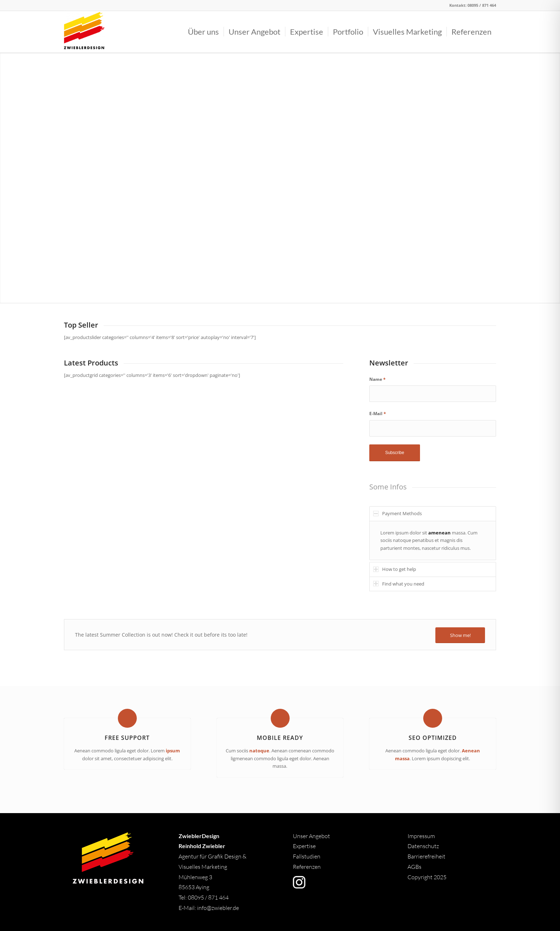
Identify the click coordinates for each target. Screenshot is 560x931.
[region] (433, 541)
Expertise (304, 846)
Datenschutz (423, 846)
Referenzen (307, 867)
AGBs (415, 867)
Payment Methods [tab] (397, 513)
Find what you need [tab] (399, 584)
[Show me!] (460, 635)
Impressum (421, 836)
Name (377, 379)
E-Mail (378, 414)
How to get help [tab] (395, 569)
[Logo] (84, 32)
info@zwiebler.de (218, 908)
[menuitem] (203, 32)
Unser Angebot (311, 836)
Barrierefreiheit (426, 856)
